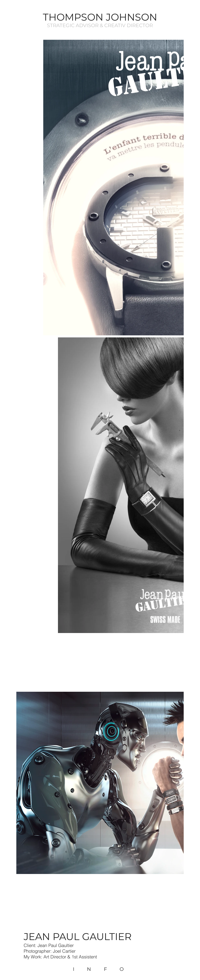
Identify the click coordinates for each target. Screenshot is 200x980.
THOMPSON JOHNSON (100, 17)
